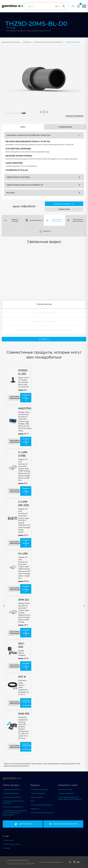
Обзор (23, 127)
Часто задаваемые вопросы (42, 805)
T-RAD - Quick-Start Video (44, 313)
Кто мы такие (8, 840)
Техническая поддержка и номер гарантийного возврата (70, 798)
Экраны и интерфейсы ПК (13, 807)
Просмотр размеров (74, 116)
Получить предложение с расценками (27, 703)
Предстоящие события (12, 844)
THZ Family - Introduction (44, 321)
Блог (33, 801)
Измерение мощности (12, 789)
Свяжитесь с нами (65, 789)
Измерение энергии (11, 793)
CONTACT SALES (64, 209)
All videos (44, 339)
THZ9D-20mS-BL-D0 (73, 42)
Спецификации (65, 127)
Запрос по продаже (66, 793)
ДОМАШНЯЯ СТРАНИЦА (11, 42)
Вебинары (35, 809)
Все (57, 6)
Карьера (7, 848)
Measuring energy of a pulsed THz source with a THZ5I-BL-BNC (44, 330)
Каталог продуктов (38, 793)
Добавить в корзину (64, 204)
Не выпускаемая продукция (42, 812)
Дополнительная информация (14, 398)
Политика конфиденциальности (51, 862)
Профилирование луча (12, 797)
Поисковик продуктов (39, 789)
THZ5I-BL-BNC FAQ (44, 304)
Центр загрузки (37, 797)
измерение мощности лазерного (49, 42)
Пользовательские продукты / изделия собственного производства (15, 813)
